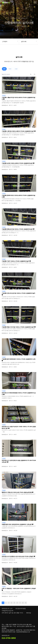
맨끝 (26, 603)
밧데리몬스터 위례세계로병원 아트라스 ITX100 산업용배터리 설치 (19, 394)
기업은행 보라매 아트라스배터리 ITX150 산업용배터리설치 (18, 163)
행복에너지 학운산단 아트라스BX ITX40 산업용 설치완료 (17, 492)
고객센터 (5, 41)
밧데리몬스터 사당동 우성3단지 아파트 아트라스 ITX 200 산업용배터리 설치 (19, 427)
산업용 (16, 69)
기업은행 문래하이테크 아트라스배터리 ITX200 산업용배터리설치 (18, 196)
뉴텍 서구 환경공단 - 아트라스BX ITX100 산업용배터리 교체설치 (19, 589)
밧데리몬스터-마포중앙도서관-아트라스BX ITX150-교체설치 (18, 556)
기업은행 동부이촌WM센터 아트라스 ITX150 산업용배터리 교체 (19, 360)
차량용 (10, 69)
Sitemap (29, 613)
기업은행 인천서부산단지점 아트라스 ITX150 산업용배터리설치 (18, 294)
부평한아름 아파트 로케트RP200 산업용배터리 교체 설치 (17, 524)
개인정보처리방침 (21, 609)
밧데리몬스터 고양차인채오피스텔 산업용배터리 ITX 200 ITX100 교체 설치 (19, 461)
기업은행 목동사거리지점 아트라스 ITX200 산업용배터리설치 (19, 327)
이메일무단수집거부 (8, 611)
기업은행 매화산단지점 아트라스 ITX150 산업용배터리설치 (18, 229)
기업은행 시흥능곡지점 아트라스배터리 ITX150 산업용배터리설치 (18, 98)
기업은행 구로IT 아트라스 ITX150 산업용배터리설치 (16, 261)
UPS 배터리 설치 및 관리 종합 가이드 (12, 613)
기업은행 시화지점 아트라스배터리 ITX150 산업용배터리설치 (19, 131)
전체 (4, 69)
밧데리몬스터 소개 (7, 609)
